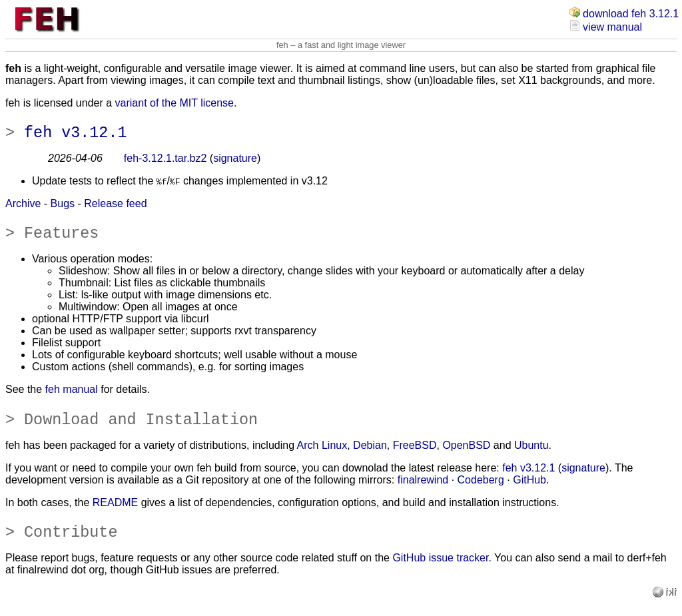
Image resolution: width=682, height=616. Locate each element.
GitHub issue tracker (440, 574)
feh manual (72, 397)
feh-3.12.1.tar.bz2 (166, 162)
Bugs (63, 207)
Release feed (115, 207)
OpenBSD (466, 457)
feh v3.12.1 (75, 135)
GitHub (529, 492)
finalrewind (423, 492)
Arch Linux (322, 457)
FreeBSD (415, 457)
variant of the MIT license (174, 103)
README (115, 514)
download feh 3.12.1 (631, 14)
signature (235, 162)
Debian (370, 457)
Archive (23, 207)
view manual (612, 27)
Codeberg (481, 492)
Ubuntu (531, 457)
